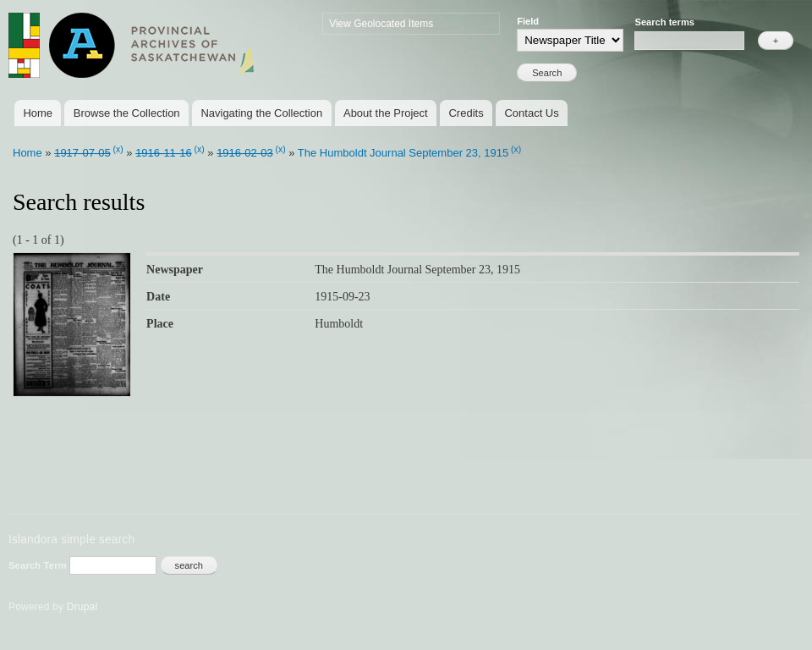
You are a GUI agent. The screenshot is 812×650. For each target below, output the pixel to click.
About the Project (386, 113)
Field (528, 21)
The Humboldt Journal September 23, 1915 (403, 153)
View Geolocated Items (381, 24)
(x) (118, 149)
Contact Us (531, 113)
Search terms (664, 22)
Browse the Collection (127, 113)
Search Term (39, 565)
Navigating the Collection (261, 113)
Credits (466, 113)
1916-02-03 (245, 153)
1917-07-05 (82, 153)
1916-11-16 (164, 153)
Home (38, 113)
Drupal (82, 607)
